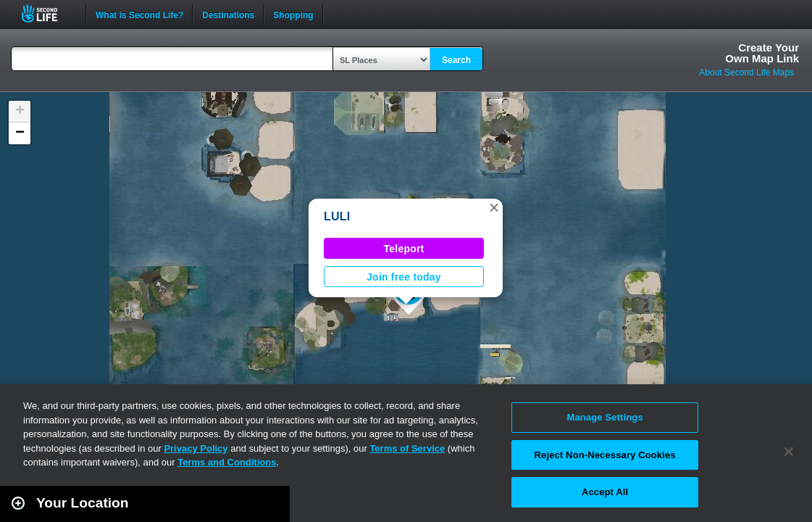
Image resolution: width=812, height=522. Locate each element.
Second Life (47, 13)
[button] (494, 207)
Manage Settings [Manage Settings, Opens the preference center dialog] (605, 417)
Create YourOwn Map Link (762, 53)
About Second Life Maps (746, 72)
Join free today (404, 277)
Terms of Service (407, 448)
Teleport (404, 249)
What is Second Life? (139, 14)
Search (456, 60)
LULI (337, 216)
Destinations (228, 14)
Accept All (605, 492)
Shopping (293, 14)
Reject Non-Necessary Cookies (605, 455)
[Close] (789, 452)
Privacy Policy (196, 448)
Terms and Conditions (227, 462)
